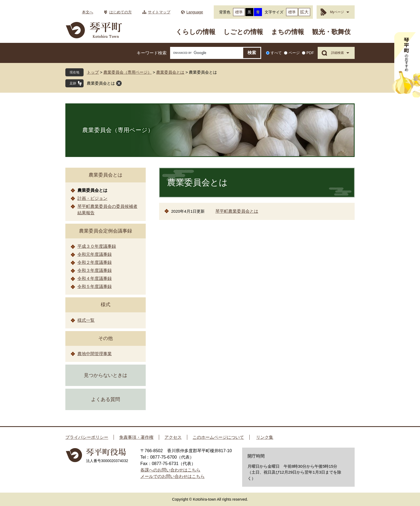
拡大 (304, 12)
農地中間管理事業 (95, 354)
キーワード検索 (152, 53)
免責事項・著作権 (136, 437)
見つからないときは (106, 375)
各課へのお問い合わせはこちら (170, 470)
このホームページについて (218, 437)
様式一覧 (86, 320)
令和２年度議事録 (95, 262)
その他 (106, 338)
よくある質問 (106, 399)
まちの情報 (288, 32)
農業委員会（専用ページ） (127, 72)
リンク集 (265, 437)
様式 (106, 305)
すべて (276, 53)
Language (195, 12)
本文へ (88, 12)
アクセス (173, 437)
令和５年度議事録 (95, 286)
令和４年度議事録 (95, 278)
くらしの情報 (196, 32)
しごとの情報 (243, 32)
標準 (239, 12)
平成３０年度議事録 (97, 246)
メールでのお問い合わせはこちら (172, 476)
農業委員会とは (170, 72)
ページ (294, 53)
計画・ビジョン (92, 198)
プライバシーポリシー (87, 437)
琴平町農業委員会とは (237, 211)
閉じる (119, 83)
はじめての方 (121, 12)
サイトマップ (159, 12)
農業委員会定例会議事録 (106, 231)
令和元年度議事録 (95, 254)
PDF (310, 53)
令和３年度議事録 (95, 270)
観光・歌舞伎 (331, 32)
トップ (93, 72)
